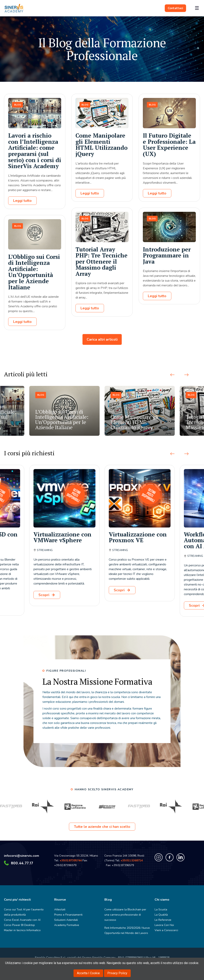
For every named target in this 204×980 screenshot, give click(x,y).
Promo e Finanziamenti (68, 915)
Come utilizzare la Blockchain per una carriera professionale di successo (125, 915)
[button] (172, 375)
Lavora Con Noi (164, 925)
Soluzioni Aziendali (66, 920)
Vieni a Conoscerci (166, 930)
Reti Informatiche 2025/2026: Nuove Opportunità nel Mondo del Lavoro (127, 930)
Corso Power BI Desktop (19, 925)
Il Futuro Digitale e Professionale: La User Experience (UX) (169, 145)
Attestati (60, 910)
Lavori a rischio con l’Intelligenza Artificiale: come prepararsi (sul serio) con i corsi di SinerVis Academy (35, 151)
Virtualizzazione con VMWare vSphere (62, 537)
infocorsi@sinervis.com (22, 856)
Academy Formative (67, 925)
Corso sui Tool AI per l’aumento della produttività (24, 912)
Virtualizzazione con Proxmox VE (138, 537)
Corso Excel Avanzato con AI (22, 920)
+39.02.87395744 (71, 860)
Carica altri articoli (102, 339)
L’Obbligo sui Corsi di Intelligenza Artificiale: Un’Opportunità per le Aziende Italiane (34, 272)
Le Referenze (163, 920)
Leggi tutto (22, 201)
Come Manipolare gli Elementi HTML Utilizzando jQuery (102, 145)
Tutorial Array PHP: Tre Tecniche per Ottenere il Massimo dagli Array (102, 261)
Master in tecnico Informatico (22, 930)
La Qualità (161, 915)
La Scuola (161, 910)
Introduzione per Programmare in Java (167, 255)
